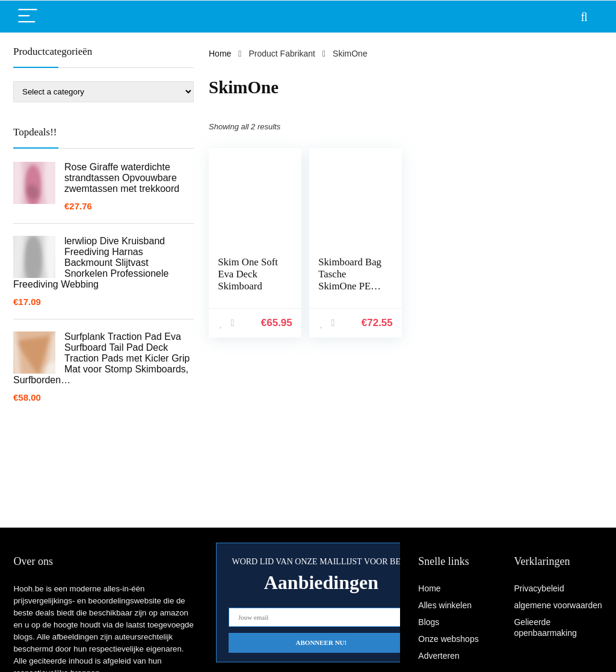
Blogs (429, 622)
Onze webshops (448, 639)
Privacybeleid (539, 588)
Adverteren (439, 656)
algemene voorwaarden (558, 605)
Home (220, 54)
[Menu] (28, 17)
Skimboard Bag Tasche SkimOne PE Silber (350, 280)
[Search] (584, 17)
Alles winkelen (445, 605)
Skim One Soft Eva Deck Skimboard (248, 274)
